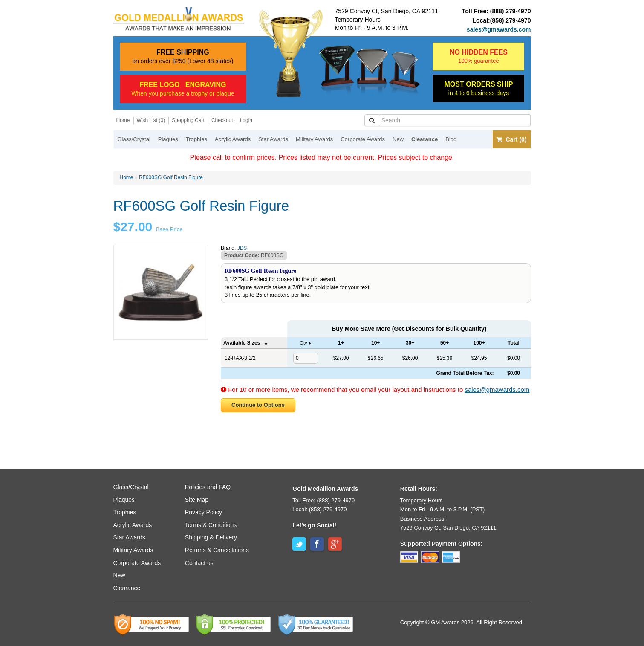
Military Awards (314, 139)
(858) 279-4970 (511, 20)
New (398, 139)
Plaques (168, 139)
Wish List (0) (151, 120)
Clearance (425, 139)
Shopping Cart (188, 120)
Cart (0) (511, 139)
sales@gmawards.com (499, 29)
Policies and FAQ (208, 487)
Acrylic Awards (233, 139)
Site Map (197, 500)
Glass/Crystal (134, 139)
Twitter (299, 544)
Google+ (335, 544)
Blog (451, 139)
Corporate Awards (363, 139)
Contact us (199, 563)
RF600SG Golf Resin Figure (171, 177)
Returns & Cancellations (217, 550)
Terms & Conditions (211, 525)
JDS (242, 248)
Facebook (317, 544)
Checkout (222, 120)
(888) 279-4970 (511, 11)
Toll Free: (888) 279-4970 (323, 500)
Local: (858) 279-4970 (319, 509)
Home (123, 120)
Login (246, 120)
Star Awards (273, 139)
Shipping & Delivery (211, 537)
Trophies (196, 139)
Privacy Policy (204, 512)
